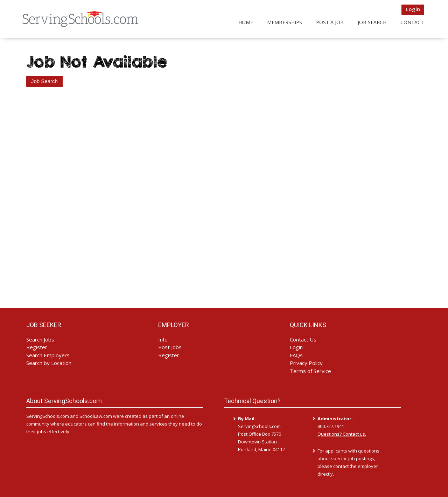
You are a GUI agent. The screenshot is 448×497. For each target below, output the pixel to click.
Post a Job (330, 22)
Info (163, 339)
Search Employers (48, 355)
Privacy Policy (306, 363)
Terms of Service (310, 371)
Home (246, 22)
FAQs (296, 355)
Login (413, 9)
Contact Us (303, 339)
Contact (412, 22)
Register (37, 347)
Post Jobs (170, 347)
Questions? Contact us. (342, 434)
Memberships (285, 22)
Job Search (372, 22)
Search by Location (49, 363)
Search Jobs (40, 339)
